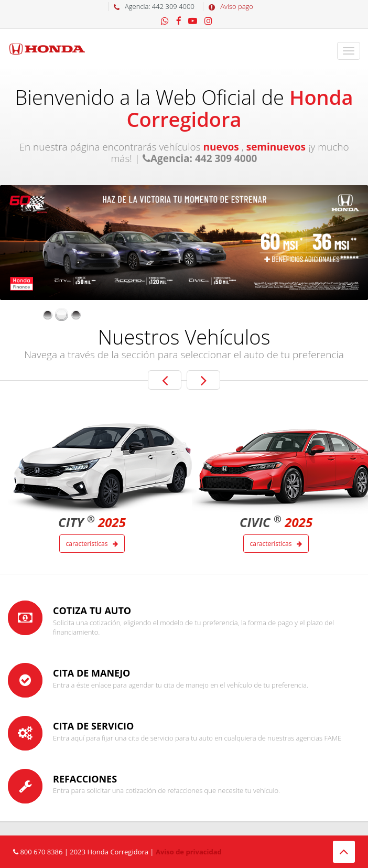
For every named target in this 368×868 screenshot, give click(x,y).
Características (92, 544)
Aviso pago (228, 6)
